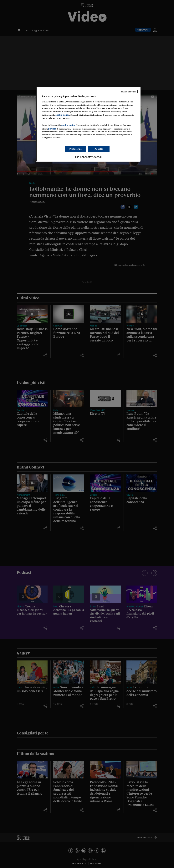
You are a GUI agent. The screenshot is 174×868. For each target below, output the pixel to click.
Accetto (99, 149)
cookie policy (62, 115)
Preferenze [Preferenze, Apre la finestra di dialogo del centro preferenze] (76, 149)
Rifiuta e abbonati (128, 92)
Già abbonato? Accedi (88, 157)
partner (52, 129)
